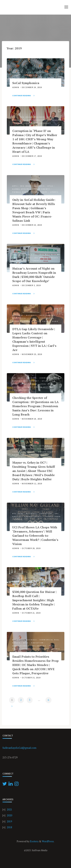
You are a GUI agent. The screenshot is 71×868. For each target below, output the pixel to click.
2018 (9, 827)
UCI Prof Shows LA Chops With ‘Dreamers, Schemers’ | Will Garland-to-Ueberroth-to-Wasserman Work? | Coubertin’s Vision (35, 536)
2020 (9, 815)
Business (39, 117)
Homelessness (36, 120)
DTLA (29, 72)
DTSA (15, 384)
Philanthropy (43, 123)
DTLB (53, 381)
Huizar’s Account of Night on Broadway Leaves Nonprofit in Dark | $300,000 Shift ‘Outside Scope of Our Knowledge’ (34, 275)
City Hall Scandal (50, 255)
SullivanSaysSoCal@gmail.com (19, 748)
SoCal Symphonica (26, 83)
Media (54, 258)
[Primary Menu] (66, 7)
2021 (9, 810)
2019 (9, 822)
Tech (35, 584)
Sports (54, 192)
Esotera (34, 841)
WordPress (48, 841)
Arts (15, 117)
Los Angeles (41, 72)
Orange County (23, 123)
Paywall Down (31, 75)
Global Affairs (21, 189)
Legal (43, 384)
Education (19, 120)
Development (47, 315)
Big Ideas (18, 72)
